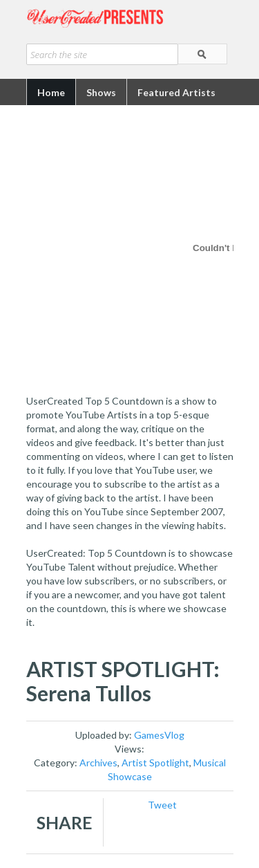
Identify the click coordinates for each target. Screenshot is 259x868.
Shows (101, 92)
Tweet (162, 805)
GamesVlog (159, 735)
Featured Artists (176, 92)
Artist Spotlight (155, 763)
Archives (98, 763)
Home (51, 92)
